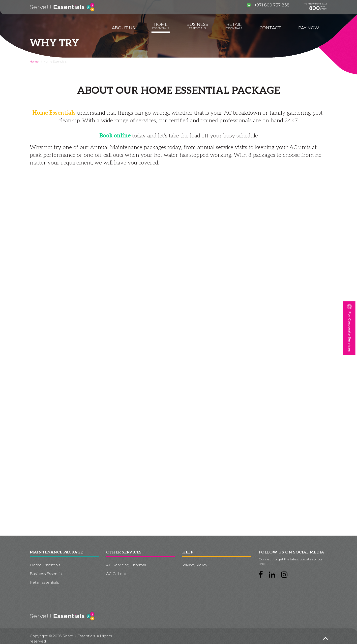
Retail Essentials (44, 582)
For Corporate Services (349, 328)
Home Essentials (45, 565)
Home (161, 26)
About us (123, 28)
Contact (270, 28)
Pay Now (309, 28)
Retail (234, 26)
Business (197, 26)
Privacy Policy (195, 565)
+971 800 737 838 (268, 5)
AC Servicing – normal (126, 565)
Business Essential (46, 574)
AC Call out (116, 574)
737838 (318, 8)
